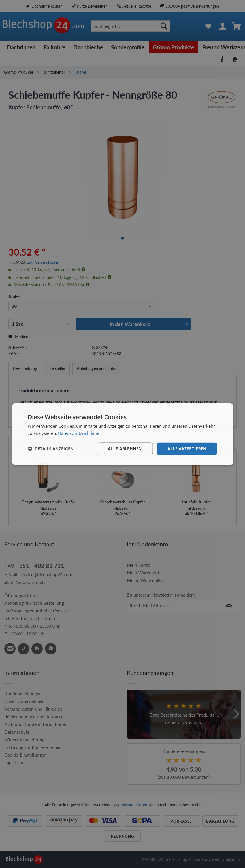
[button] (51, 449)
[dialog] (123, 434)
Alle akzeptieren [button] (187, 449)
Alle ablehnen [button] (125, 449)
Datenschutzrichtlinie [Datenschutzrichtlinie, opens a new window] (79, 433)
